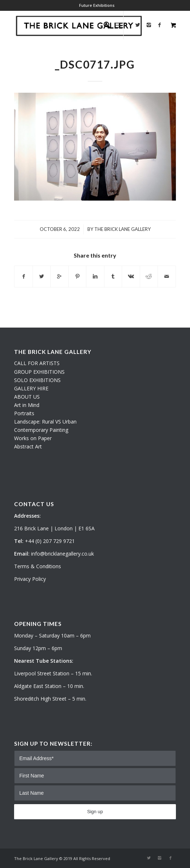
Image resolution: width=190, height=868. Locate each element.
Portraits (24, 413)
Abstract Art (28, 446)
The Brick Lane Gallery (122, 229)
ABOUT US (27, 397)
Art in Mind (27, 405)
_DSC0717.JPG (95, 64)
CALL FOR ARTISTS (37, 363)
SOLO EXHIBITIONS (37, 380)
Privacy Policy (30, 579)
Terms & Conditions (38, 566)
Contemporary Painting (41, 430)
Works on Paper (33, 438)
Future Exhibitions (97, 5)
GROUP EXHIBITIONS (39, 372)
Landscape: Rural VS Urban (45, 422)
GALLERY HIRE (31, 388)
